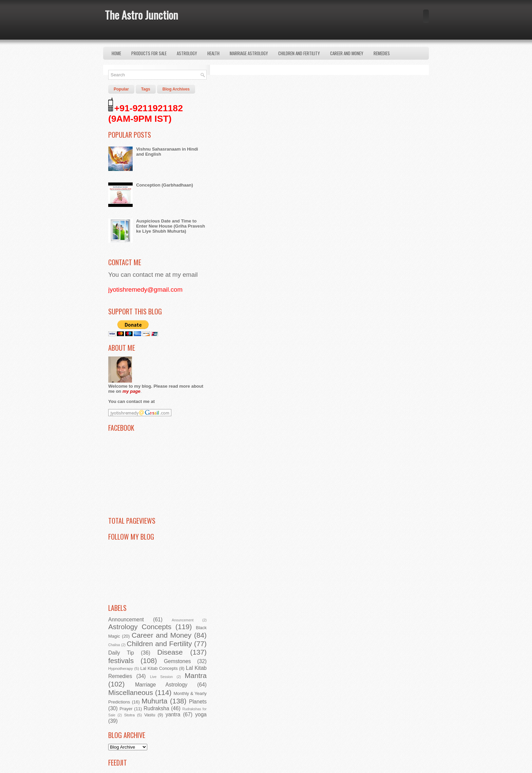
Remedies (382, 53)
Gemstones (177, 661)
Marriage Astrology (249, 53)
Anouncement (183, 620)
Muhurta (154, 701)
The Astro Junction (141, 15)
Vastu (150, 715)
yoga (201, 714)
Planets (198, 702)
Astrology (187, 53)
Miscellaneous (131, 692)
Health (213, 53)
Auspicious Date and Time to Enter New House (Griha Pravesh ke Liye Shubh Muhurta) (170, 226)
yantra (173, 714)
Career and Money (347, 53)
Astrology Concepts (140, 627)
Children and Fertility (299, 53)
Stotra (129, 715)
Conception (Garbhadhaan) (165, 185)
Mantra (196, 675)
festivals (121, 661)
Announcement (126, 620)
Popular (121, 89)
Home (116, 53)
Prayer (126, 709)
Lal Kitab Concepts (159, 668)
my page (131, 391)
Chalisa (114, 645)
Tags (146, 89)
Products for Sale (149, 53)
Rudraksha (156, 708)
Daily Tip (121, 653)
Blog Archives (176, 89)
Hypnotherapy (121, 668)
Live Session (161, 677)
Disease (170, 652)
